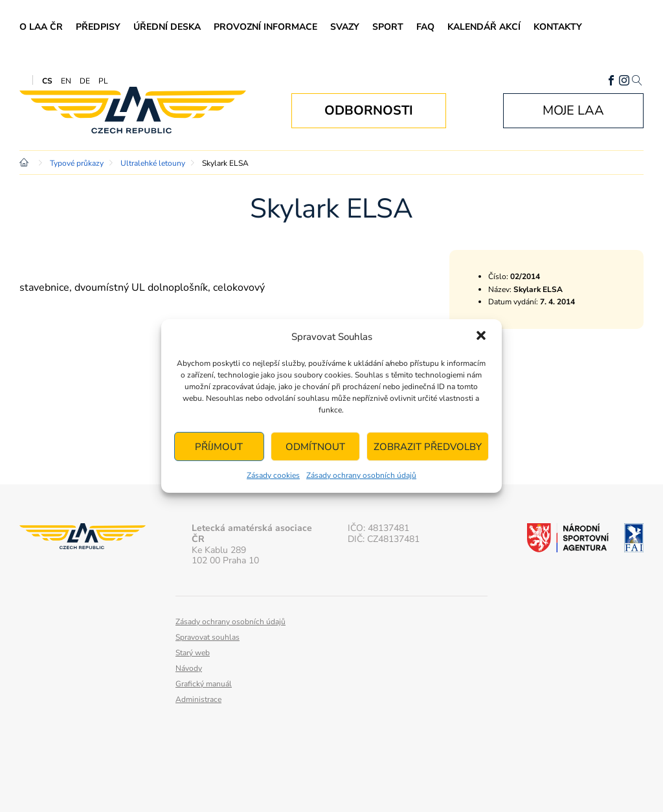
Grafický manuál (204, 684)
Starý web (193, 653)
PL (103, 81)
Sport (388, 27)
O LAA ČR (41, 27)
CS (47, 81)
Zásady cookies (273, 475)
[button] (481, 337)
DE (85, 81)
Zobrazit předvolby (428, 447)
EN (66, 81)
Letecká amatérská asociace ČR (133, 110)
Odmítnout (315, 447)
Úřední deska (167, 27)
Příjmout (219, 447)
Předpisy (98, 27)
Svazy (345, 27)
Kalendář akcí (484, 27)
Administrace (198, 699)
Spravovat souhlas (208, 637)
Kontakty (558, 27)
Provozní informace (265, 27)
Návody (189, 668)
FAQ (425, 27)
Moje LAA (573, 110)
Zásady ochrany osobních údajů (361, 475)
